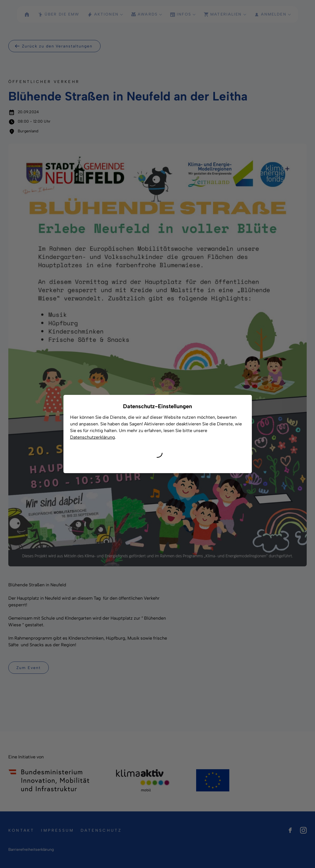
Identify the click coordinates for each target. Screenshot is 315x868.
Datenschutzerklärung (93, 437)
